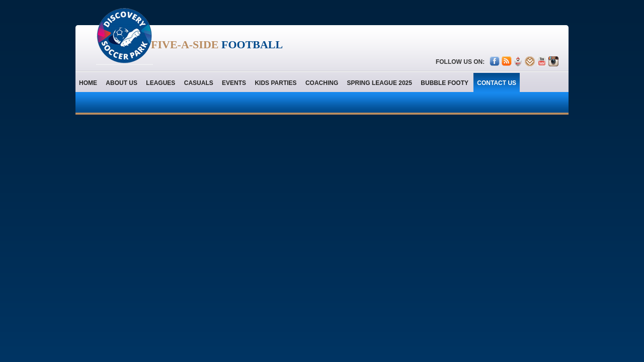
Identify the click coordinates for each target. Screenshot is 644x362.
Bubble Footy (445, 83)
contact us (497, 83)
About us (122, 83)
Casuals (199, 83)
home (88, 83)
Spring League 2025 (380, 83)
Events (234, 83)
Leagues (160, 83)
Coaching (322, 83)
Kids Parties (275, 83)
